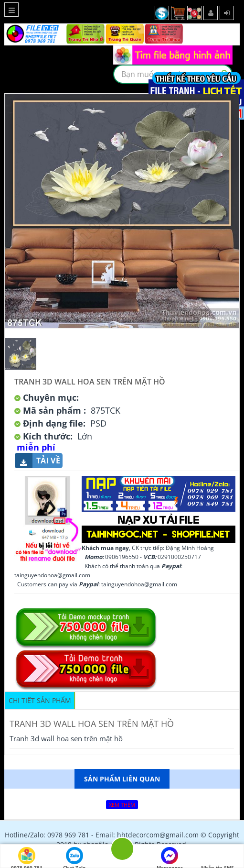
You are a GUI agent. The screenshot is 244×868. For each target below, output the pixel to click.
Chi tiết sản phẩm (40, 700)
